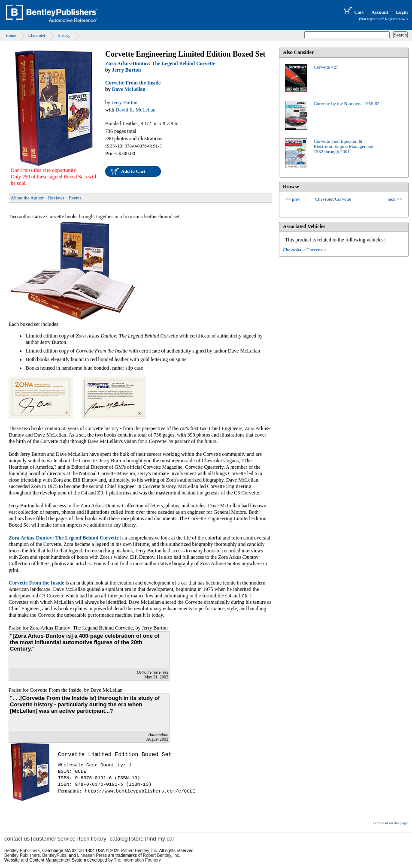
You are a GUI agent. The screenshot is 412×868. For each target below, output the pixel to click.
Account (380, 12)
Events (75, 198)
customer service (54, 839)
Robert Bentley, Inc (139, 851)
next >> (395, 199)
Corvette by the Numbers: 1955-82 (347, 103)
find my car (161, 839)
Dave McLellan (129, 89)
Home (11, 35)
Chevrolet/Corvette (333, 199)
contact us (17, 839)
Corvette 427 (326, 67)
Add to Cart (133, 171)
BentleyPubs (54, 855)
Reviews (56, 198)
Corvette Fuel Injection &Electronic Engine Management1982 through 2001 (344, 146)
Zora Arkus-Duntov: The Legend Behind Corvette (160, 63)
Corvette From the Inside (133, 83)
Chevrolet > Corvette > (305, 250)
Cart (353, 12)
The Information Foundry (137, 860)
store (138, 839)
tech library (93, 839)
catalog (119, 839)
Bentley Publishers (22, 851)
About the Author (27, 198)
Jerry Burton (127, 70)
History (64, 35)
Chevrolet (37, 35)
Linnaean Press (92, 855)
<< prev (293, 199)
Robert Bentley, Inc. (162, 855)
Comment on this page (390, 823)
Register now (395, 19)
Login (402, 12)
